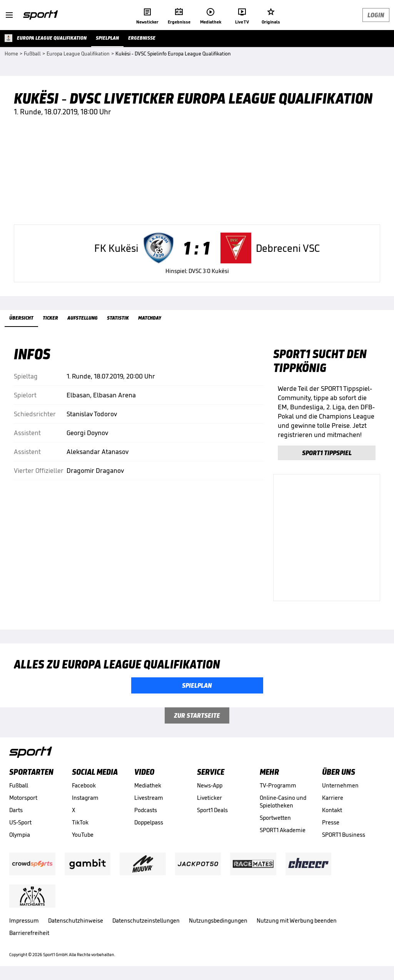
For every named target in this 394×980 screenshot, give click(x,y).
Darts (16, 810)
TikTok (80, 822)
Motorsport (23, 798)
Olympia (20, 835)
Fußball (19, 785)
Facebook (84, 785)
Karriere (333, 798)
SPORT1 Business (344, 835)
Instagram (85, 798)
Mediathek (148, 785)
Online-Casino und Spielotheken (283, 802)
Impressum (24, 921)
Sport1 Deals (212, 810)
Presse (331, 822)
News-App (210, 785)
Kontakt (332, 810)
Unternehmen (340, 785)
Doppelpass (149, 822)
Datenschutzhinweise (76, 921)
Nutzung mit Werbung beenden (297, 921)
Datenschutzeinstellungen (146, 921)
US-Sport (20, 822)
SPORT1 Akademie (283, 830)
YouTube (83, 835)
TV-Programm (278, 785)
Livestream (149, 798)
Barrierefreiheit (29, 933)
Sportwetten (275, 818)
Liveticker (210, 798)
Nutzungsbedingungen (218, 921)
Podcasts (146, 810)
